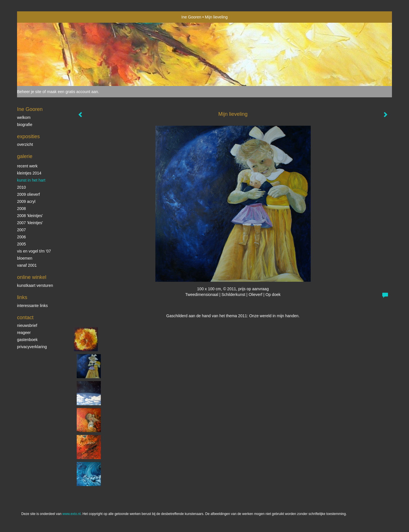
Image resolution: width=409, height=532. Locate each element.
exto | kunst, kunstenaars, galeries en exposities (33, 17)
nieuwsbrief (27, 325)
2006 (21, 237)
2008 (21, 209)
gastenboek (27, 340)
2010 (21, 187)
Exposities (28, 136)
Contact (25, 317)
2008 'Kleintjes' (30, 216)
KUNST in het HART (31, 180)
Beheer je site (29, 92)
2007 (21, 230)
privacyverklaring (32, 347)
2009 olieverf (28, 194)
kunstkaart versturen (35, 285)
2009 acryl (26, 201)
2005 (21, 244)
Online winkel (32, 277)
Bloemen (25, 258)
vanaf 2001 (27, 265)
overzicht (25, 144)
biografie (25, 125)
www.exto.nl (72, 514)
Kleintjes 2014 (29, 173)
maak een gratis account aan (72, 92)
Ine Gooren (191, 17)
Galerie (25, 156)
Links (22, 297)
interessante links (32, 306)
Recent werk (27, 166)
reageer (24, 333)
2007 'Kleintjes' (30, 223)
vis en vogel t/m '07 (34, 251)
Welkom (24, 117)
